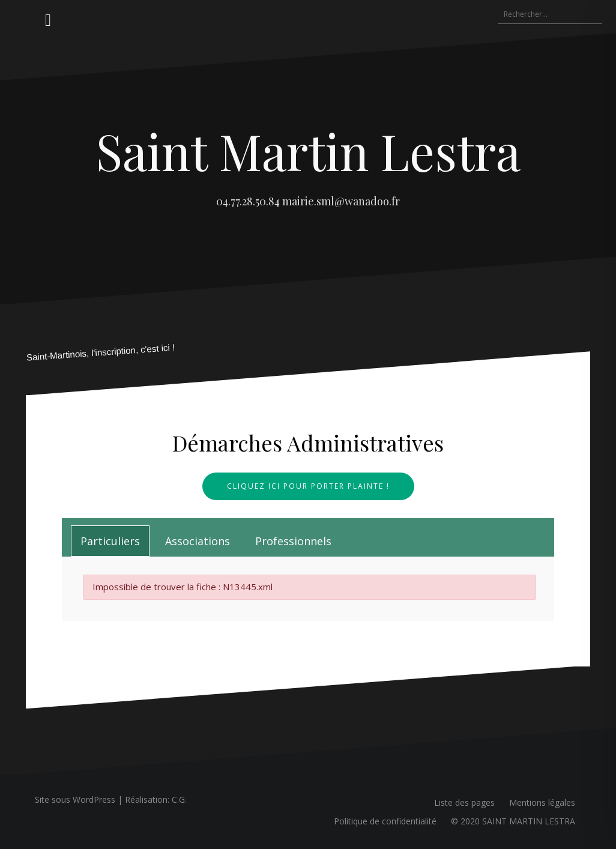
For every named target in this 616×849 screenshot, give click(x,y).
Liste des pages (464, 802)
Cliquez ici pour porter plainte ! (308, 486)
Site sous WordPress (75, 799)
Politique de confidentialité (385, 821)
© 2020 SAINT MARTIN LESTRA (513, 821)
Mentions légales (542, 802)
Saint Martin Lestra (308, 151)
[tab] (110, 541)
